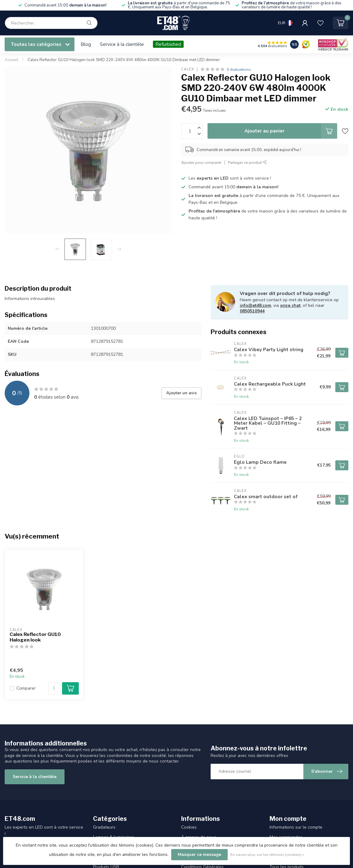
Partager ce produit (247, 162)
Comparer (26, 688)
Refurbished (168, 44)
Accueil (11, 60)
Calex (188, 69)
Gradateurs (104, 827)
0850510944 (252, 311)
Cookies (189, 827)
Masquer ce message (199, 855)
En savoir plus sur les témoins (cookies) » (267, 855)
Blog (86, 44)
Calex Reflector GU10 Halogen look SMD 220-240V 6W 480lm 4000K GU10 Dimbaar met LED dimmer (124, 60)
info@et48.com (255, 305)
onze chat (290, 305)
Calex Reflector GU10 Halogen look (35, 637)
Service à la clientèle (122, 44)
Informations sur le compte (296, 827)
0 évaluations (239, 69)
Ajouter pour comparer (201, 162)
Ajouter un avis (181, 393)
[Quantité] (54, 688)
